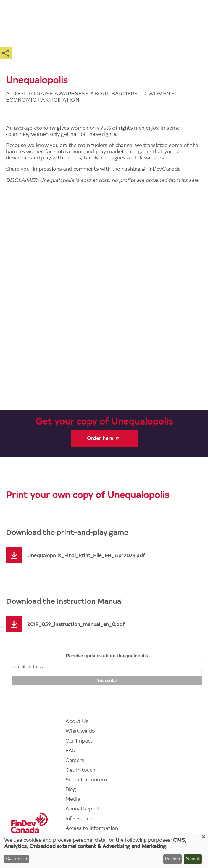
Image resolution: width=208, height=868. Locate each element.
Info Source (79, 819)
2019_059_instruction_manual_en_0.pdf (76, 625)
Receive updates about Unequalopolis (107, 656)
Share (6, 53)
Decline (172, 859)
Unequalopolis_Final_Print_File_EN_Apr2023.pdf (86, 556)
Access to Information (92, 829)
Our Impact (79, 741)
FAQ (71, 751)
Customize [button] (16, 859)
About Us (77, 722)
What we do (80, 731)
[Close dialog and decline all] (204, 838)
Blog (71, 790)
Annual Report (83, 809)
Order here (103, 438)
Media (73, 799)
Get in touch (80, 770)
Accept (193, 859)
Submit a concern (86, 780)
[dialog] (104, 851)
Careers (75, 761)
